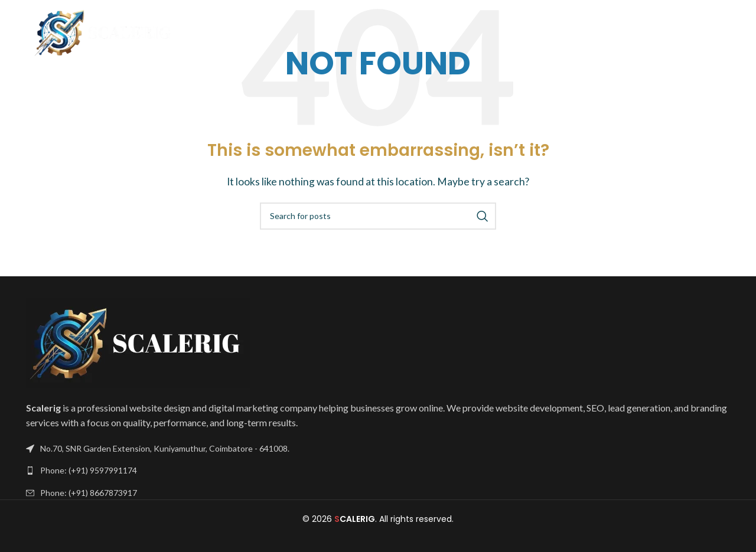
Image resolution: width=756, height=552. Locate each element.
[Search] (378, 216)
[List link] (378, 471)
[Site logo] (105, 31)
